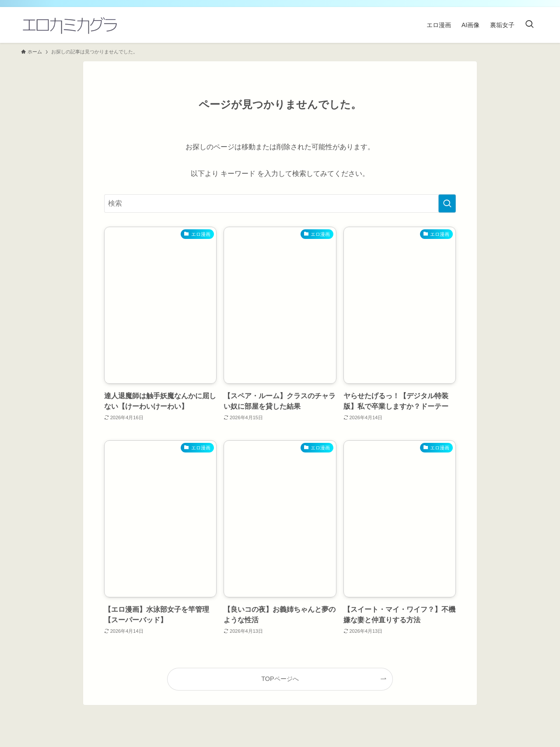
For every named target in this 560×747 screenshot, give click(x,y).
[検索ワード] (280, 203)
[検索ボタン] (529, 25)
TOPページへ (280, 679)
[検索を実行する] (447, 203)
